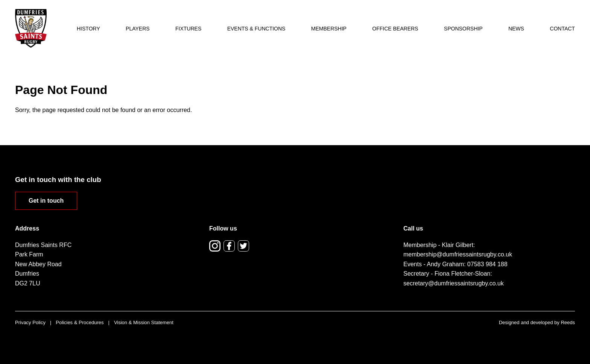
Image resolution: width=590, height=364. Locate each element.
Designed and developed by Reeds (537, 322)
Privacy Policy (30, 322)
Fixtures (188, 29)
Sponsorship (463, 29)
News (516, 29)
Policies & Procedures (80, 322)
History (88, 29)
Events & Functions (256, 29)
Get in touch (46, 201)
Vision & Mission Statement (144, 322)
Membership (329, 29)
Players (138, 29)
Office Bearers (395, 29)
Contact (562, 29)
